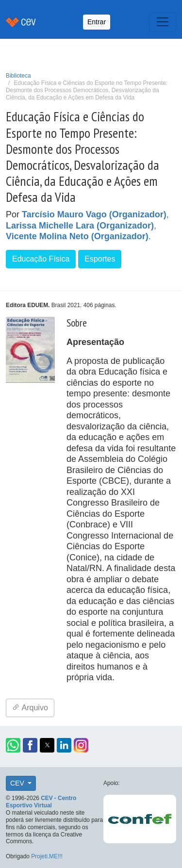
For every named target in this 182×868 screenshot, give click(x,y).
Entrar (97, 22)
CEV (18, 783)
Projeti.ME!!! (47, 856)
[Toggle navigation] (163, 22)
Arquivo (30, 708)
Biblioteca (18, 76)
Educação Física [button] (41, 259)
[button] (13, 745)
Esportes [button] (100, 259)
